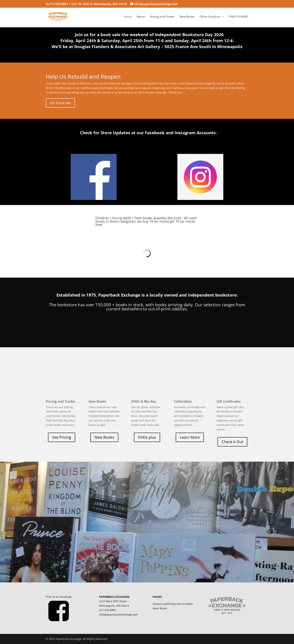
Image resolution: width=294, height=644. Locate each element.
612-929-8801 (58, 4)
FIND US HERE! (238, 17)
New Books (187, 17)
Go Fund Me (60, 103)
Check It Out (232, 442)
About (141, 17)
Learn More (190, 437)
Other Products (210, 17)
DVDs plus (147, 437)
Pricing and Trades (162, 17)
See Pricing (62, 437)
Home (128, 17)
